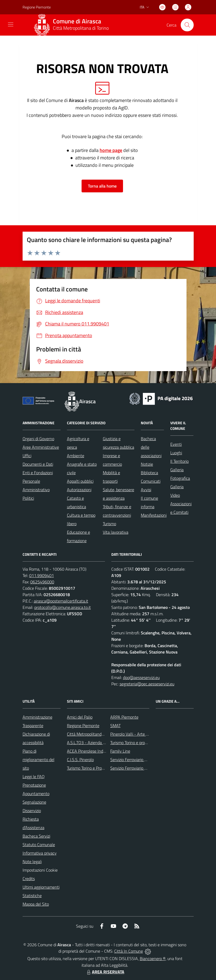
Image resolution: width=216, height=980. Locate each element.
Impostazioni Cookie (40, 870)
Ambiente (76, 456)
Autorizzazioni (79, 490)
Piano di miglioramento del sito (39, 760)
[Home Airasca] (73, 25)
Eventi (176, 444)
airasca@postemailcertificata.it (61, 601)
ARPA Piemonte (124, 717)
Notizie (147, 464)
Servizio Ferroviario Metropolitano (140, 760)
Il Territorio (179, 461)
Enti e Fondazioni (38, 473)
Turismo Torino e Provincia (89, 768)
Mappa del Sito (36, 904)
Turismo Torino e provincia (133, 743)
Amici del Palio (80, 717)
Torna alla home (102, 186)
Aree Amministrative (41, 447)
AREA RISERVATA (105, 972)
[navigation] (11, 24)
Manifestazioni (154, 515)
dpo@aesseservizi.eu (141, 677)
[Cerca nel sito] (187, 25)
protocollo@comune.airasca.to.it (63, 607)
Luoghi (176, 453)
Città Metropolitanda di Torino (93, 734)
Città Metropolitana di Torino (81, 28)
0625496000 (42, 582)
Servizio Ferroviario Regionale (136, 768)
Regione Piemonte (83, 726)
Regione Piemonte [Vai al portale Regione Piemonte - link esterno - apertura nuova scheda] (37, 7)
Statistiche (32, 896)
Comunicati (151, 481)
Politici (28, 498)
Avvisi (146, 490)
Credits (29, 879)
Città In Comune (129, 951)
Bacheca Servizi (36, 836)
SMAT (115, 726)
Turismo (109, 524)
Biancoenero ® (153, 958)
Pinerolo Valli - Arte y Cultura (136, 734)
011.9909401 (42, 575)
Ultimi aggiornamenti (41, 887)
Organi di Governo (38, 439)
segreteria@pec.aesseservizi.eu (147, 684)
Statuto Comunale (39, 845)
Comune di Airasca (77, 21)
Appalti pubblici (80, 481)
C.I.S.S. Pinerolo (80, 760)
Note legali (32, 862)
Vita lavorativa (116, 532)
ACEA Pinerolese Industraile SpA (96, 751)
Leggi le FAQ (34, 777)
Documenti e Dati (38, 464)
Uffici (27, 456)
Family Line (120, 751)
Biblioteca (149, 473)
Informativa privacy (40, 853)
